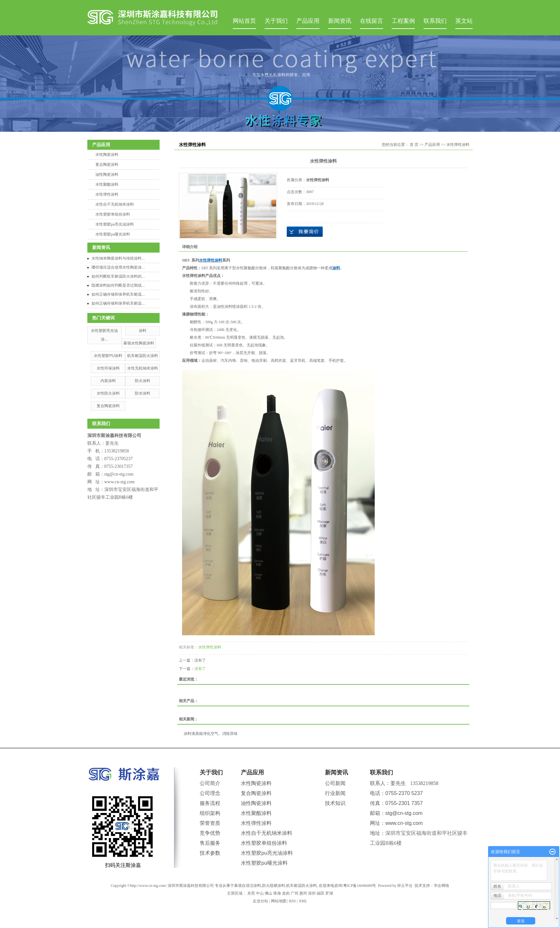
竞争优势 (210, 833)
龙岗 (286, 893)
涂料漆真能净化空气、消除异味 (211, 734)
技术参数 (210, 853)
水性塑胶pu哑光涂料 (113, 234)
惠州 (303, 893)
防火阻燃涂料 (274, 886)
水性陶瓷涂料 (107, 155)
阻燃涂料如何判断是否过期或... (118, 285)
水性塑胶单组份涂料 (113, 214)
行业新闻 (335, 793)
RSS (292, 901)
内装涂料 (108, 381)
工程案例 (403, 21)
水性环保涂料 (108, 368)
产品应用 (308, 21)
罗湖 (329, 893)
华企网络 (442, 886)
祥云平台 (405, 886)
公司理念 (210, 793)
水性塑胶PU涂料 (108, 356)
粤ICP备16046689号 (360, 886)
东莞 (251, 893)
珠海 (277, 893)
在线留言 (372, 21)
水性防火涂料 (108, 393)
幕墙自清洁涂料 (248, 886)
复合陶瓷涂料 (107, 165)
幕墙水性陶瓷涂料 (139, 343)
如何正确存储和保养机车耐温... (118, 294)
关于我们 (276, 21)
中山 (260, 893)
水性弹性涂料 (107, 194)
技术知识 (335, 803)
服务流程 (210, 803)
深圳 (312, 893)
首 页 (414, 145)
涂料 (143, 331)
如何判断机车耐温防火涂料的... (118, 276)
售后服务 (210, 843)
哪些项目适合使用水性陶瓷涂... (118, 267)
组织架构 (210, 813)
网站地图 (279, 901)
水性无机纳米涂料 (143, 368)
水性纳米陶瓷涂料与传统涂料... (118, 258)
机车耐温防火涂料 (143, 356)
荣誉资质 (210, 823)
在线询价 (305, 232)
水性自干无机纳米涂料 (115, 204)
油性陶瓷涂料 (107, 174)
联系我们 (435, 21)
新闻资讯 (340, 21)
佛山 (268, 893)
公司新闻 (335, 783)
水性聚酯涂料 (107, 184)
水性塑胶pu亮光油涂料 (115, 224)
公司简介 (210, 783)
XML (303, 901)
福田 (320, 893)
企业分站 (260, 901)
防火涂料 (143, 381)
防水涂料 (143, 393)
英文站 (464, 21)
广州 (294, 893)
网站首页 (244, 21)
